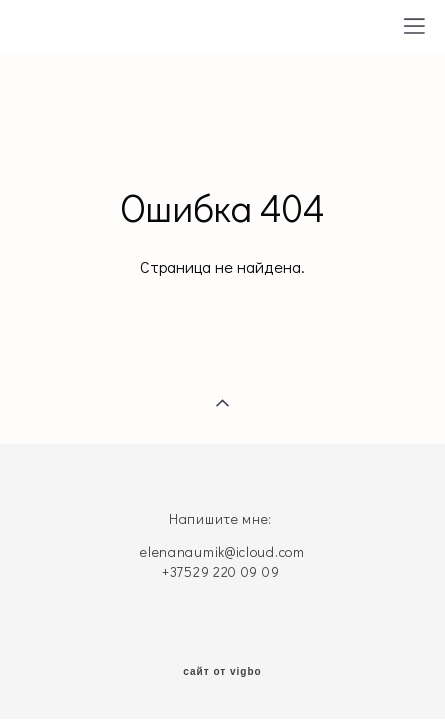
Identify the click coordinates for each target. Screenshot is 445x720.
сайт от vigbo (222, 672)
